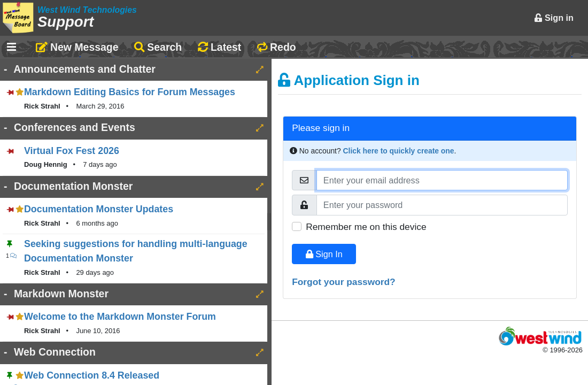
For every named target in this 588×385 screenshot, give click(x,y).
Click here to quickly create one (399, 151)
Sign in (554, 18)
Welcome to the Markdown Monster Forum (120, 317)
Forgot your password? (344, 282)
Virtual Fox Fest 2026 (72, 151)
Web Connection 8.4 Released (92, 375)
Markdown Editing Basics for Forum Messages (130, 92)
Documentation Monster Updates (99, 209)
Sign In (324, 254)
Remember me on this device (366, 227)
